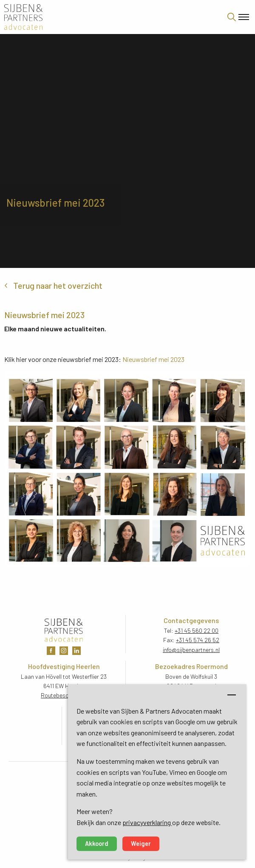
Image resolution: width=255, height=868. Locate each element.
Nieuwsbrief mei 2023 (153, 359)
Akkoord (97, 844)
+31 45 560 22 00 (197, 630)
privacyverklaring (147, 822)
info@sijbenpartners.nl (191, 650)
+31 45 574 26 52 (198, 640)
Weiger (141, 844)
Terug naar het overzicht (58, 285)
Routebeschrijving (64, 695)
